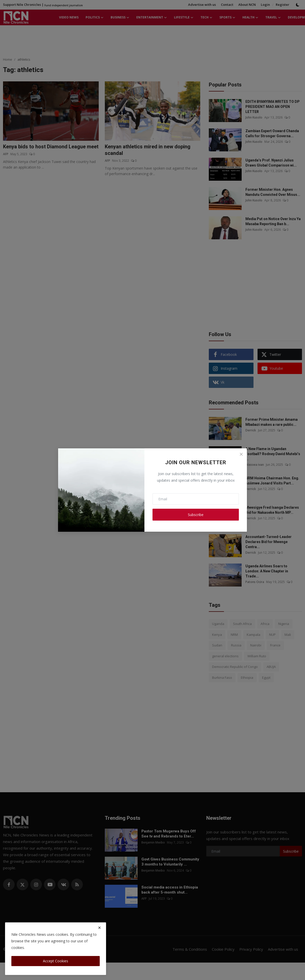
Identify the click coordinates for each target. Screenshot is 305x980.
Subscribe (196, 515)
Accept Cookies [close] (56, 961)
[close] (99, 928)
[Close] (241, 454)
